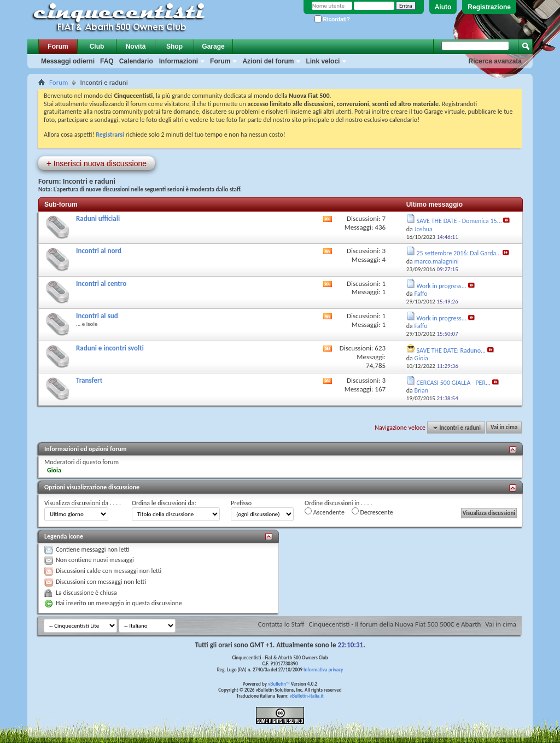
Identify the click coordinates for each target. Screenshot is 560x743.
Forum (58, 46)
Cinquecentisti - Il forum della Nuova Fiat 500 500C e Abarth (395, 624)
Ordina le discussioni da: (164, 503)
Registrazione (489, 7)
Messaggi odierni (68, 61)
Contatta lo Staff (281, 624)
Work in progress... (442, 286)
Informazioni (179, 61)
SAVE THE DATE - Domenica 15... (459, 221)
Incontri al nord (99, 251)
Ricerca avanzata (495, 61)
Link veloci (323, 61)
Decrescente (372, 512)
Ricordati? (332, 19)
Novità (136, 46)
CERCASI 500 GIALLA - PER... (454, 383)
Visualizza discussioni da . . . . (83, 503)
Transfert (89, 380)
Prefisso (241, 503)
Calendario (136, 61)
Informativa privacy (323, 669)
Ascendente (325, 512)
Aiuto (443, 7)
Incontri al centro (101, 283)
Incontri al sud (97, 316)
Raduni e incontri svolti (110, 348)
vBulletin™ (279, 684)
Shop (174, 46)
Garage (213, 46)
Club (97, 46)
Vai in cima (504, 428)
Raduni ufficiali (98, 218)
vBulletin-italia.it (307, 696)
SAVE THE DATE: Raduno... (451, 350)
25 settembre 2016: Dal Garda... (459, 253)
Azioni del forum (268, 61)
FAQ (107, 61)
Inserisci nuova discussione (97, 163)
